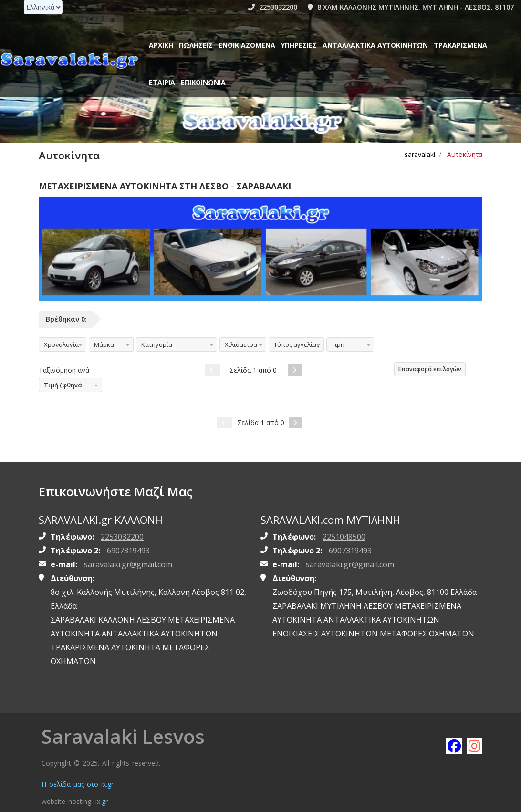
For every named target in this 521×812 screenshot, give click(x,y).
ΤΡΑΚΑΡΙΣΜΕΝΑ (460, 45)
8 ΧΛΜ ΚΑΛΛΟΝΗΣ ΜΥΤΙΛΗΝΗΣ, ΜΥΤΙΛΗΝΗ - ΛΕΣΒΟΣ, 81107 (411, 7)
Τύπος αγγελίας (297, 344)
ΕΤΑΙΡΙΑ (162, 82)
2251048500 (344, 537)
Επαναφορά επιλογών (430, 369)
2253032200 (273, 7)
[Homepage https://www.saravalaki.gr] (69, 60)
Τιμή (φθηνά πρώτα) (61, 387)
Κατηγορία (157, 344)
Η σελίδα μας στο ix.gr (78, 784)
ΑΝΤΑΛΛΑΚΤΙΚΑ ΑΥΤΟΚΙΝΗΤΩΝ (375, 45)
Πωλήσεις (196, 45)
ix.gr (102, 801)
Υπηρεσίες (299, 45)
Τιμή (338, 344)
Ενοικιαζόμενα (247, 45)
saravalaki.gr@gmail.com (128, 564)
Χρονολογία (61, 344)
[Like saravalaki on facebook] (454, 746)
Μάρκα (104, 344)
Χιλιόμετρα (241, 344)
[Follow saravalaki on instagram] (475, 746)
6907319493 (128, 551)
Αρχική (161, 45)
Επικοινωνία (203, 82)
